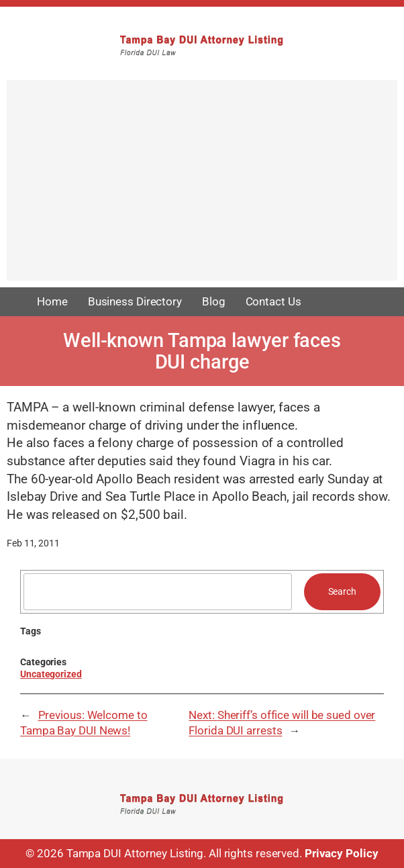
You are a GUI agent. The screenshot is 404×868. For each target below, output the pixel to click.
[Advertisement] (202, 187)
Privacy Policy (342, 854)
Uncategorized (51, 674)
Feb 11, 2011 (33, 543)
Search (342, 591)
